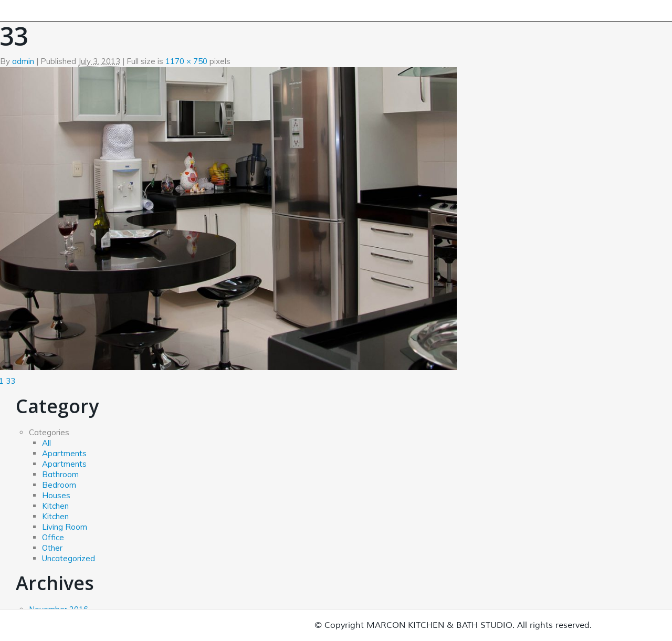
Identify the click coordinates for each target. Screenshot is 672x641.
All (46, 443)
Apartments (64, 453)
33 (10, 381)
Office (53, 537)
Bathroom (60, 474)
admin (23, 61)
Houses (56, 495)
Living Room (65, 527)
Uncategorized (69, 558)
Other (52, 548)
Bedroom (59, 485)
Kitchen (55, 506)
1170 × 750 (186, 61)
